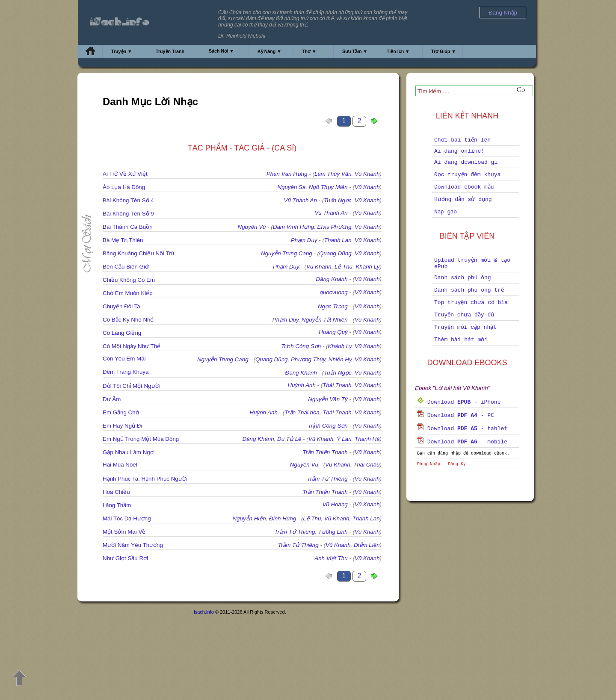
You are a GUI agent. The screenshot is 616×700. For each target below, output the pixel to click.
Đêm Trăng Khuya (126, 372)
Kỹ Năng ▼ (269, 51)
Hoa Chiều (116, 492)
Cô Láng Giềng (122, 333)
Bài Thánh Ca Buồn (128, 227)
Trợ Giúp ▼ (444, 51)
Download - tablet (462, 429)
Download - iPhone (459, 402)
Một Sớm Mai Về (124, 532)
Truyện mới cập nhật (465, 327)
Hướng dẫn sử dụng (463, 199)
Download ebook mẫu (464, 187)
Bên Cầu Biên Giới (126, 267)
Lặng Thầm (117, 505)
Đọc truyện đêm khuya (467, 175)
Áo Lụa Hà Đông (124, 187)
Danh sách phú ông (463, 278)
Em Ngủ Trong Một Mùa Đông (141, 439)
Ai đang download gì (466, 162)
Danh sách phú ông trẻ (469, 290)
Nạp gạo (446, 212)
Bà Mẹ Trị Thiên (123, 240)
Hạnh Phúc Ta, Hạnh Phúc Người (145, 479)
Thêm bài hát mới (461, 340)
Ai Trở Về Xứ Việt (125, 174)
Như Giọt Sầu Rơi (125, 558)
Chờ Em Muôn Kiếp (128, 293)
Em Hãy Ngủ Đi (122, 426)
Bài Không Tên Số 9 (128, 214)
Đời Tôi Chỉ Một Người (131, 386)
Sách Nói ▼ (221, 51)
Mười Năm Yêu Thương (133, 545)
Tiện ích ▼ (398, 51)
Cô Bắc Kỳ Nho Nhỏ (128, 320)
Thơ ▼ (309, 51)
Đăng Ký (457, 464)
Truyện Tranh (170, 51)
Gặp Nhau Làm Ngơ (128, 452)
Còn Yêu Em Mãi (124, 359)
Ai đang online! (459, 151)
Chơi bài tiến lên (462, 140)
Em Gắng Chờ (121, 412)
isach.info (204, 612)
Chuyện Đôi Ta (121, 306)
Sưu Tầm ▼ (355, 51)
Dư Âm (112, 399)
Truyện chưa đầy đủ (464, 315)
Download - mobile (462, 442)
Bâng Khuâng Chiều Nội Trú (138, 253)
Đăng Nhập (429, 464)
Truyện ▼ (122, 51)
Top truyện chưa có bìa (471, 303)
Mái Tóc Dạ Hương (127, 518)
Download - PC (456, 415)
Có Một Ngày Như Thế (132, 346)
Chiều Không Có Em (129, 280)
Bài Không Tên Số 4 (128, 200)
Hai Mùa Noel (120, 465)
